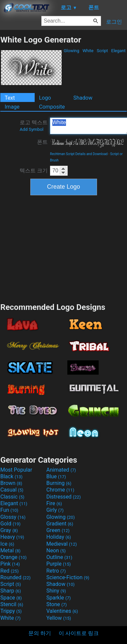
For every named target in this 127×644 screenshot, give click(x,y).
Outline (59, 557)
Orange (13, 557)
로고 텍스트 (34, 126)
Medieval (62, 544)
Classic (12, 497)
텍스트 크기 (34, 171)
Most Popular (16, 470)
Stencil (12, 604)
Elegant (118, 51)
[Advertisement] (64, 248)
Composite (52, 107)
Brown (11, 483)
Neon (56, 551)
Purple (58, 564)
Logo (45, 98)
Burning (59, 483)
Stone (56, 604)
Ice (7, 544)
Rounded (15, 577)
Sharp (11, 591)
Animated (61, 470)
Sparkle (58, 598)
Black (11, 476)
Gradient (60, 524)
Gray (9, 530)
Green (58, 530)
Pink (10, 564)
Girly (55, 510)
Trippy (11, 611)
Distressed (63, 497)
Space (11, 598)
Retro (56, 571)
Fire (54, 503)
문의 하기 (40, 633)
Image (12, 107)
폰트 (42, 142)
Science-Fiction (68, 577)
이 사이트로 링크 (79, 633)
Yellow (59, 618)
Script (102, 51)
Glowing (71, 51)
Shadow (83, 98)
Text (10, 98)
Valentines (62, 611)
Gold (10, 524)
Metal (10, 551)
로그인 (114, 22)
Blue (56, 476)
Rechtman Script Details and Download (79, 154)
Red (9, 571)
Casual (12, 490)
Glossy (13, 517)
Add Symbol (31, 129)
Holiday (59, 537)
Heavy (12, 537)
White (88, 51)
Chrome (60, 490)
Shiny (56, 591)
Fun (9, 510)
